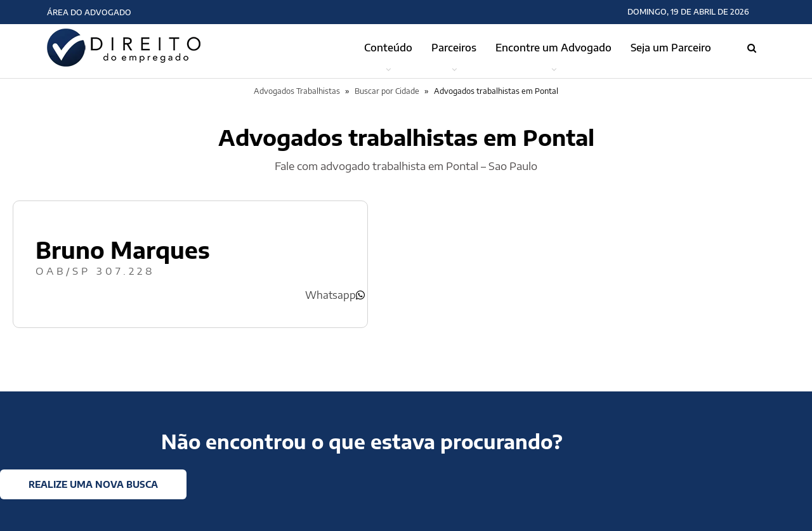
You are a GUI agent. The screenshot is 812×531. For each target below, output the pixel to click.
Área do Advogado (89, 12)
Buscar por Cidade (387, 91)
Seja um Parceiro (671, 48)
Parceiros (454, 48)
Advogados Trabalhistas (297, 91)
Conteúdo (388, 48)
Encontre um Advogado (553, 48)
